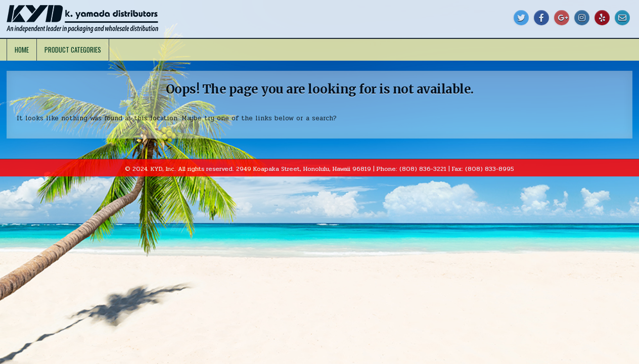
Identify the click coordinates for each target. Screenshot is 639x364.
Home (22, 50)
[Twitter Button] (521, 18)
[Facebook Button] (541, 18)
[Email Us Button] (622, 18)
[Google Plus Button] (562, 18)
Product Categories (73, 50)
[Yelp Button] (602, 18)
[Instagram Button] (582, 18)
